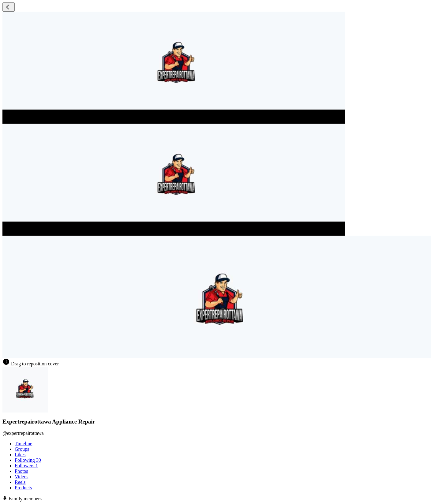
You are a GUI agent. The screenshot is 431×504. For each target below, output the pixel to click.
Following (28, 460)
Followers (26, 466)
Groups (22, 449)
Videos (21, 477)
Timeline (23, 444)
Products (23, 488)
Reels (20, 482)
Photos (21, 471)
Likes (20, 455)
